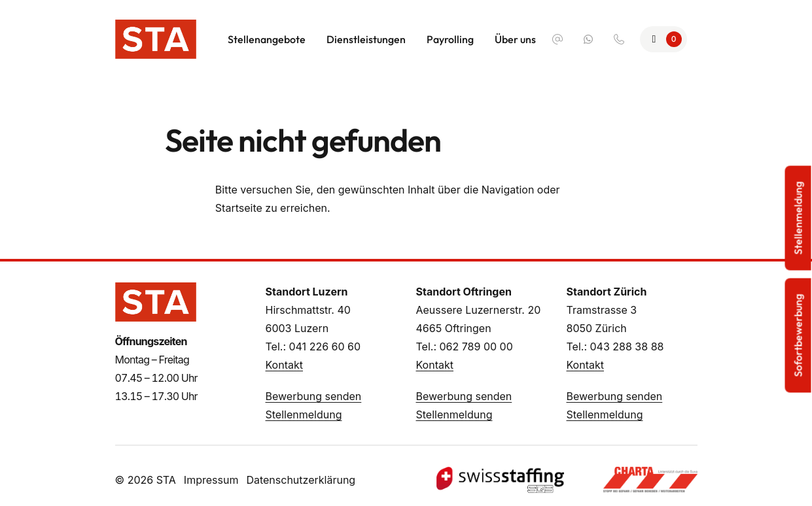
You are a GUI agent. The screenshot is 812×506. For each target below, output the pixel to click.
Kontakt (284, 365)
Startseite (239, 208)
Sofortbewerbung (798, 336)
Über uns (515, 39)
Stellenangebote (267, 39)
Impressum (211, 480)
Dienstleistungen (366, 39)
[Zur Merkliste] (663, 39)
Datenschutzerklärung (301, 480)
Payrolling (450, 39)
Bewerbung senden (314, 396)
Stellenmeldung (304, 414)
